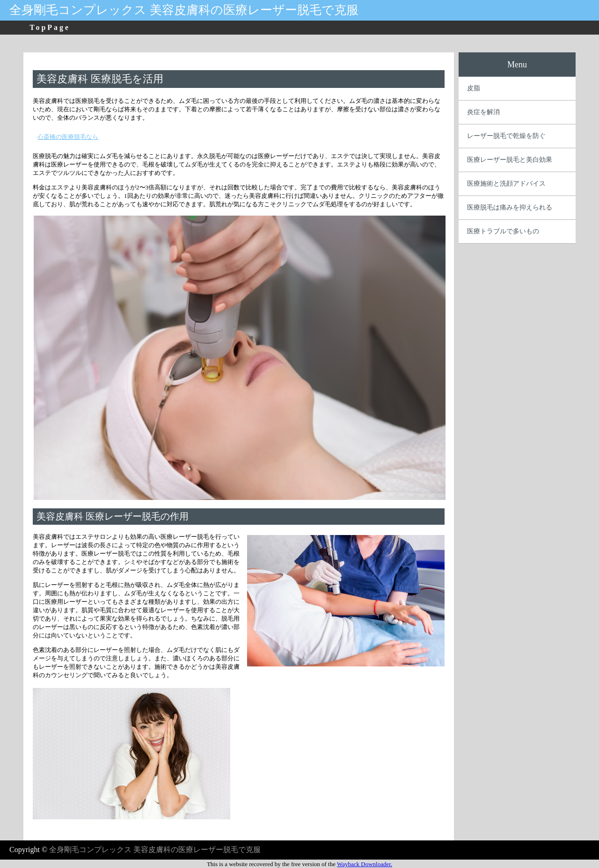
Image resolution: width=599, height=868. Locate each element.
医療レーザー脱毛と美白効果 (510, 160)
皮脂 (474, 88)
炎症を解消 (483, 112)
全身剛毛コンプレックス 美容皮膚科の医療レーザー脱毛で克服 (184, 10)
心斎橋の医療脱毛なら (68, 137)
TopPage (50, 27)
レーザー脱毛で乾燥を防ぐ (506, 136)
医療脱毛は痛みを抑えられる (510, 207)
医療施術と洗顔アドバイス (506, 184)
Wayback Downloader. (365, 864)
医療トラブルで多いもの (503, 231)
